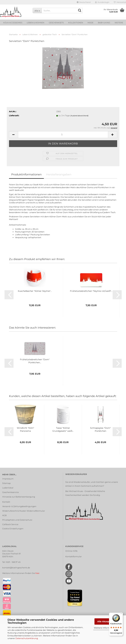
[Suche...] (37, 11)
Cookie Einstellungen (13, 529)
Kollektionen (76, 23)
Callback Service (10, 524)
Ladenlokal (8, 488)
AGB (4, 515)
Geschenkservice (11, 492)
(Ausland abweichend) (79, 116)
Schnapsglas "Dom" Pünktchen (100, 429)
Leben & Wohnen (36, 23)
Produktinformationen (26, 174)
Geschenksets (56, 23)
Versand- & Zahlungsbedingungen (19, 506)
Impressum (8, 479)
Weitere (119, 23)
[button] (84, 2)
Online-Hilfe (71, 551)
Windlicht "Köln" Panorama (25, 429)
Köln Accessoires (13, 23)
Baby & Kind (104, 23)
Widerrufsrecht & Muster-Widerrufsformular (24, 511)
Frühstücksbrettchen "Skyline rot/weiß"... (91, 291)
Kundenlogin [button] (102, 2)
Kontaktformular (74, 556)
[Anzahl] (63, 135)
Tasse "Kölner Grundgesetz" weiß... (63, 429)
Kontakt (6, 502)
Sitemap (6, 483)
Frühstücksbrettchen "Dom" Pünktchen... (35, 361)
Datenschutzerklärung (27, 638)
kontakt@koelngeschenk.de (16, 568)
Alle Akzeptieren (107, 621)
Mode (90, 23)
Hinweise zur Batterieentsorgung (19, 497)
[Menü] (121, 614)
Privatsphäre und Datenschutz (17, 520)
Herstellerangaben (59, 174)
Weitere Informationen (106, 628)
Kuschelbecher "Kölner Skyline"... (35, 291)
